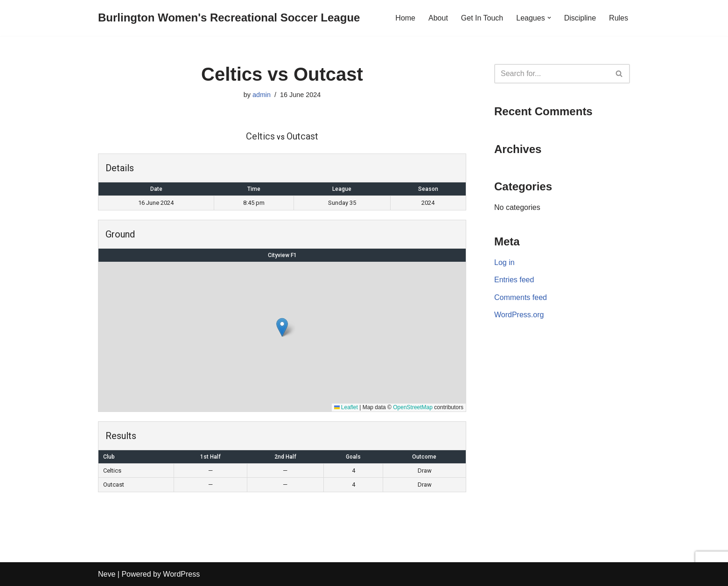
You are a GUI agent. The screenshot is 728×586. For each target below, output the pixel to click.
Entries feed (514, 280)
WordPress (181, 574)
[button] (549, 18)
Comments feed (521, 297)
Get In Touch (482, 18)
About (438, 18)
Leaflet (346, 407)
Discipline (580, 18)
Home (405, 18)
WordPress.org (519, 315)
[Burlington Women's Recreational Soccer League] (229, 18)
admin (262, 95)
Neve (107, 574)
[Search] (552, 74)
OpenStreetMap (413, 407)
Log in (504, 262)
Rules (619, 18)
